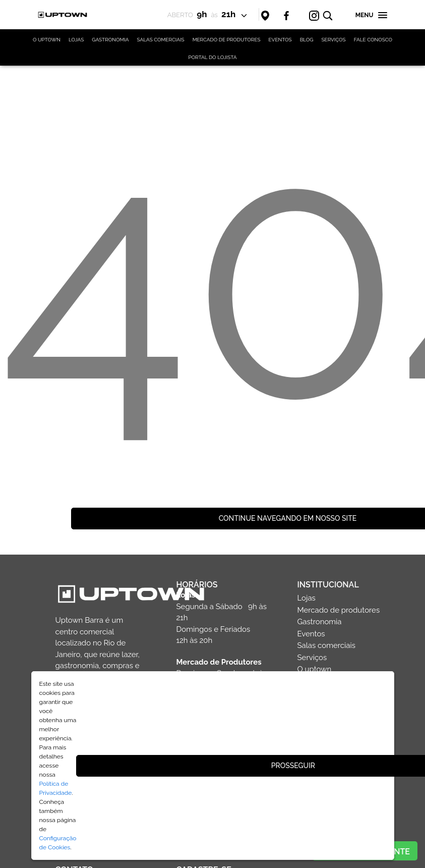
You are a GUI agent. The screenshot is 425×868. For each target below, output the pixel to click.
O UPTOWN (47, 40)
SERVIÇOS (334, 40)
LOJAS (76, 40)
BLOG (307, 40)
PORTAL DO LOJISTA (213, 57)
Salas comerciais (327, 645)
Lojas (307, 598)
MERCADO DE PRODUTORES (227, 40)
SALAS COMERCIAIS (160, 40)
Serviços (312, 658)
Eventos (311, 634)
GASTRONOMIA (110, 40)
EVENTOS (280, 40)
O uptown (315, 669)
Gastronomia (320, 622)
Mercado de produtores (339, 610)
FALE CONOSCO (373, 40)
